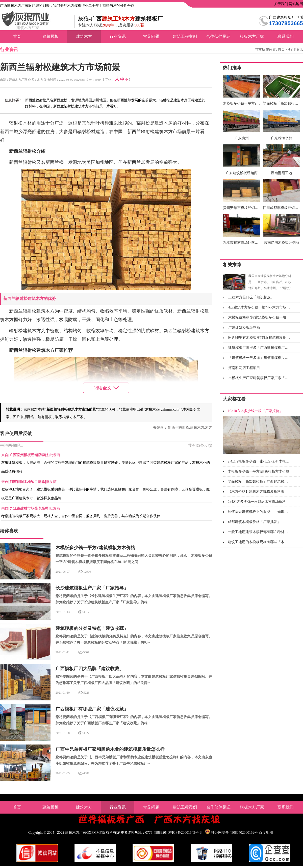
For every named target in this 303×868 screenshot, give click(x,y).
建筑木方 (84, 36)
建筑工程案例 (185, 36)
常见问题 (151, 36)
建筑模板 (50, 36)
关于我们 (281, 4)
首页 (17, 36)
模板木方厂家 (252, 36)
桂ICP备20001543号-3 (185, 833)
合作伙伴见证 (218, 36)
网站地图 (296, 4)
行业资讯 (118, 36)
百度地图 (266, 833)
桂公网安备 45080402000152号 (235, 833)
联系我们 (286, 36)
